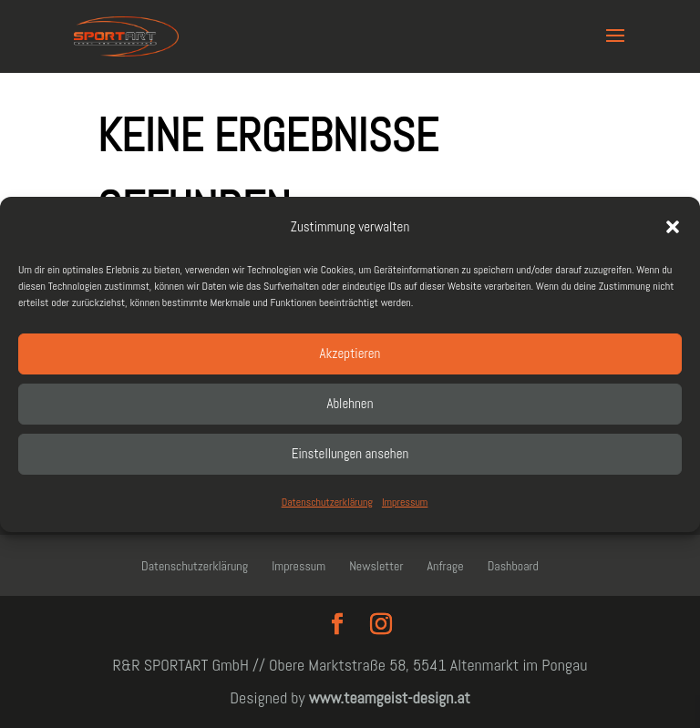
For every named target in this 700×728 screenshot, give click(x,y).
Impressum (405, 502)
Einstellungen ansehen (350, 453)
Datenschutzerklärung (327, 502)
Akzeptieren (350, 353)
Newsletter (376, 566)
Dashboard (513, 566)
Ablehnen (350, 403)
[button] (673, 227)
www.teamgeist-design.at (390, 697)
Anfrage (446, 566)
